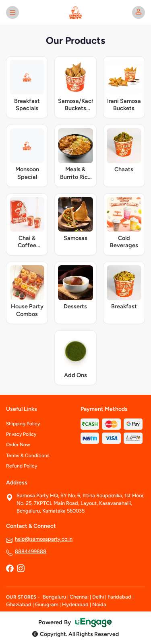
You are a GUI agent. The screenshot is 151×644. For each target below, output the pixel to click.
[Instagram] (21, 569)
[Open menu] (12, 12)
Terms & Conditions (28, 455)
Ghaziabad (19, 604)
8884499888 (31, 551)
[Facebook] (10, 569)
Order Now (18, 445)
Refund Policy (22, 466)
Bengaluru (54, 597)
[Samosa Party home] (76, 12)
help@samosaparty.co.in (44, 539)
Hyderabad (75, 604)
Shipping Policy (23, 424)
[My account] (139, 12)
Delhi (98, 597)
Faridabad (119, 597)
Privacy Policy (21, 434)
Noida (99, 604)
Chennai (79, 597)
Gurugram (47, 604)
